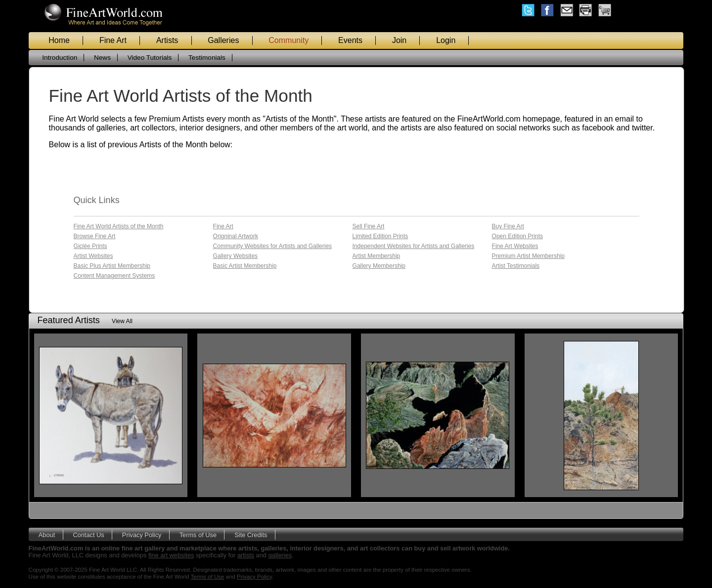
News (102, 58)
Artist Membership (377, 256)
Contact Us (88, 535)
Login (446, 40)
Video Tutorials (150, 58)
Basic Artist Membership (245, 266)
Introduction (60, 58)
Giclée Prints (90, 246)
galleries (280, 555)
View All (122, 321)
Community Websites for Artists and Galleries (273, 246)
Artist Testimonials (516, 266)
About (47, 535)
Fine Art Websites (515, 246)
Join (399, 40)
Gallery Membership (379, 266)
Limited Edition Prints (380, 236)
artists (246, 555)
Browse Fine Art (95, 236)
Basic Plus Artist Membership (112, 266)
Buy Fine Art (508, 226)
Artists (167, 40)
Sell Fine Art (369, 226)
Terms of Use (198, 535)
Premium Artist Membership (528, 256)
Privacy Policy (142, 535)
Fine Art (113, 40)
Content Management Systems (114, 276)
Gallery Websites (235, 256)
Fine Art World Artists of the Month (119, 226)
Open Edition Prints (517, 236)
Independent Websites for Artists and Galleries (414, 246)
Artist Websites (93, 256)
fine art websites (171, 555)
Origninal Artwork (236, 236)
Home (59, 40)
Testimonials (207, 58)
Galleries (223, 40)
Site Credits (251, 535)
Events (350, 40)
